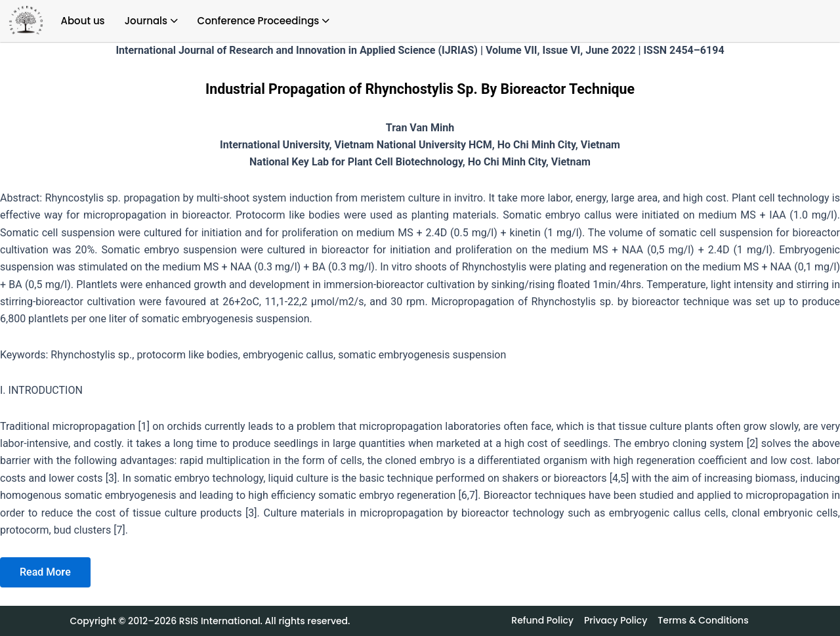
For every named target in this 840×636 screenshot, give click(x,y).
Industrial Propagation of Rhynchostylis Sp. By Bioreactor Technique (420, 89)
